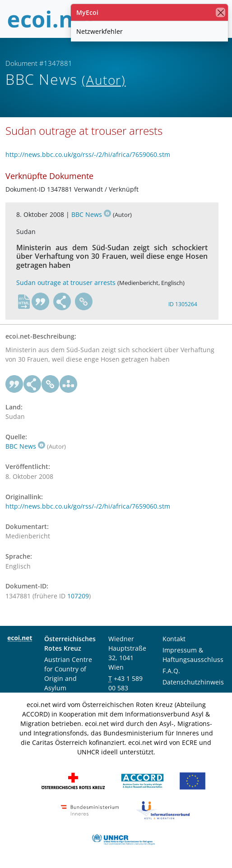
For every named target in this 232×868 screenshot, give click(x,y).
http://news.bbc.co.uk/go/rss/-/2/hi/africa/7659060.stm (88, 154)
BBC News (91, 214)
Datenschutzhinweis (193, 682)
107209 (78, 596)
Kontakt (174, 639)
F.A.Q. (171, 671)
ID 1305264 (183, 304)
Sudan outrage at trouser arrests (66, 282)
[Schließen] (220, 12)
